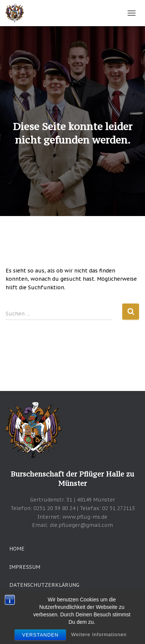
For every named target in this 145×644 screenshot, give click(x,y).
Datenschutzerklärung (44, 585)
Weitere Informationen (99, 637)
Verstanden (40, 637)
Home (17, 549)
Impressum (25, 567)
